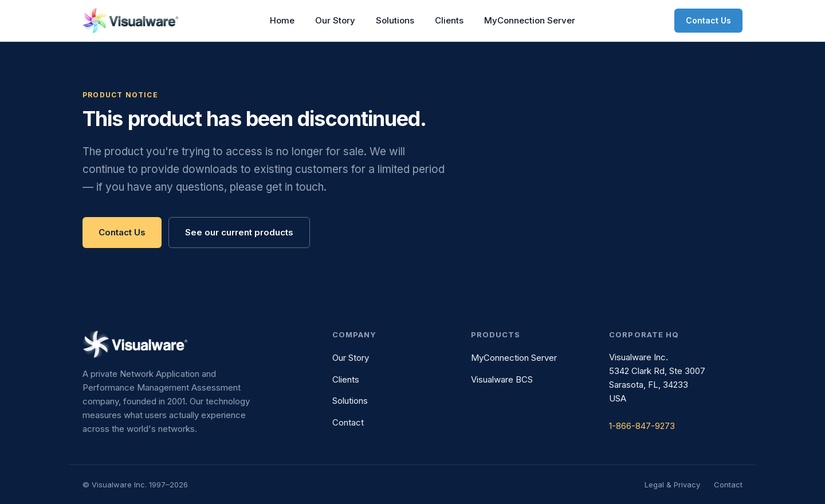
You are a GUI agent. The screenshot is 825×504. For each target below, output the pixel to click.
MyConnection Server (530, 20)
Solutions (395, 20)
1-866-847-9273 (642, 426)
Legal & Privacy (672, 485)
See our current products (239, 232)
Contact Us (708, 20)
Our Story (335, 20)
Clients (449, 20)
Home (282, 20)
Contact (348, 422)
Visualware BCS (502, 379)
